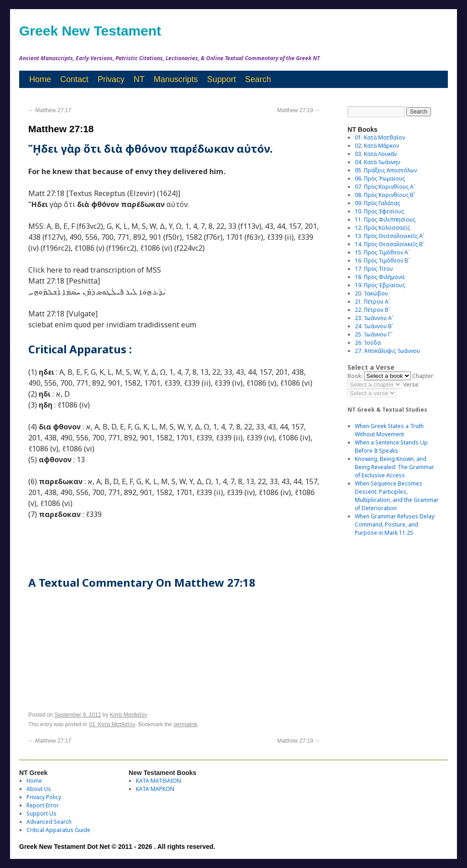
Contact (74, 79)
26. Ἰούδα (368, 343)
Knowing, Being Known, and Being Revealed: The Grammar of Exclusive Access (394, 467)
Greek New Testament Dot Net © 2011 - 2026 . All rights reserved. (117, 847)
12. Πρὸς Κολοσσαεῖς (382, 228)
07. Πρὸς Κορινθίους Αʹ (385, 187)
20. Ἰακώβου (371, 293)
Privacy (111, 79)
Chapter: (423, 376)
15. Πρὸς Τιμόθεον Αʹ (382, 252)
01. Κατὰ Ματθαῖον (112, 724)
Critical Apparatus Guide (58, 830)
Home (40, 79)
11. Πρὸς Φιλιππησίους (385, 220)
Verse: (411, 385)
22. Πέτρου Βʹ (372, 310)
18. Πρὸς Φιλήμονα (380, 277)
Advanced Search (49, 822)
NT (139, 79)
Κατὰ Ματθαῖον (129, 715)
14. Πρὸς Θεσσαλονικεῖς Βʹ (389, 244)
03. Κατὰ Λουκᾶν (376, 154)
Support (221, 79)
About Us (39, 789)
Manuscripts (176, 79)
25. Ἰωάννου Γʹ (374, 334)
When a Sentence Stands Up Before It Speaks (391, 447)
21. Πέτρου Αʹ (372, 302)
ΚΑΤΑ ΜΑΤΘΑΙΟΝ (158, 781)
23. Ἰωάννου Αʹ (374, 318)
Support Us (42, 814)
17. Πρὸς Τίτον (374, 269)
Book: (355, 376)
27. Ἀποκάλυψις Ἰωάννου (387, 351)
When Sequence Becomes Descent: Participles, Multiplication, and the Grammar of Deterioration (397, 496)
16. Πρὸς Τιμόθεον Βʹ (382, 261)
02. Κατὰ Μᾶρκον (377, 146)
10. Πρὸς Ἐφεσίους (379, 211)
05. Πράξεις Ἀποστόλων (386, 170)
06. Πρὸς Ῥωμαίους (380, 178)
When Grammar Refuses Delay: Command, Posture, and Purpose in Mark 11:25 (395, 524)
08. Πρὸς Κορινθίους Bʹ (385, 195)
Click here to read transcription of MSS (95, 270)
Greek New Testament (90, 31)
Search (258, 79)
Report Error (43, 805)
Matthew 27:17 (50, 110)
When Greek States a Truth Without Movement (389, 430)
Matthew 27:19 (299, 110)
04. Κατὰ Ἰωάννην (377, 162)
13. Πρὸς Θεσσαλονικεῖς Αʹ (389, 236)
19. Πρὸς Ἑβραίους (380, 285)
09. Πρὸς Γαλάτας (377, 203)
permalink (186, 724)
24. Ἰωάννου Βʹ (374, 326)
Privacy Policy (44, 797)
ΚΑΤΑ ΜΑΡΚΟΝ (155, 789)
